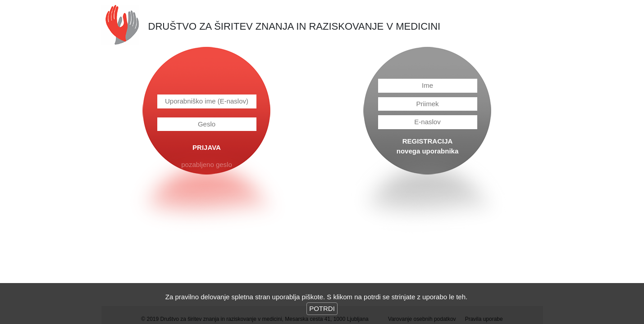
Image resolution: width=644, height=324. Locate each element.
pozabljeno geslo (207, 164)
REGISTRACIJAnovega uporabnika (428, 146)
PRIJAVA (207, 147)
